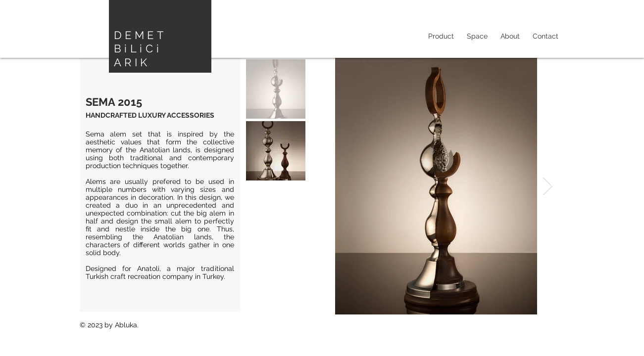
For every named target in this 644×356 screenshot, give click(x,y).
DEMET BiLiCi (140, 42)
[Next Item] (548, 186)
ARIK (132, 62)
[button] (477, 36)
